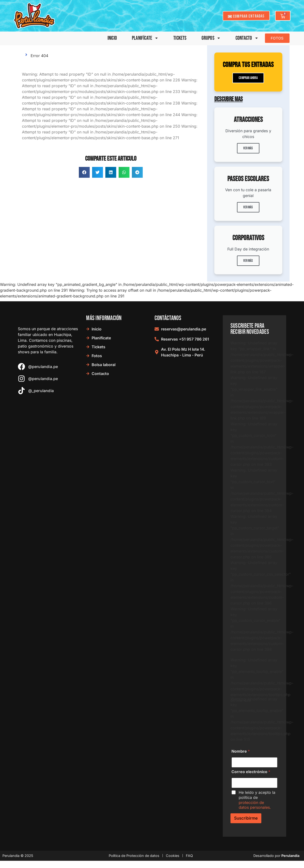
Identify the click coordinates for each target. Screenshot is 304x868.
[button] (84, 172)
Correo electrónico (251, 772)
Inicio (112, 38)
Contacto (247, 38)
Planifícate (145, 38)
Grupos (211, 38)
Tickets (180, 38)
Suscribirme (246, 818)
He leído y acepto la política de (257, 800)
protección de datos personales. (255, 805)
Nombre (241, 751)
